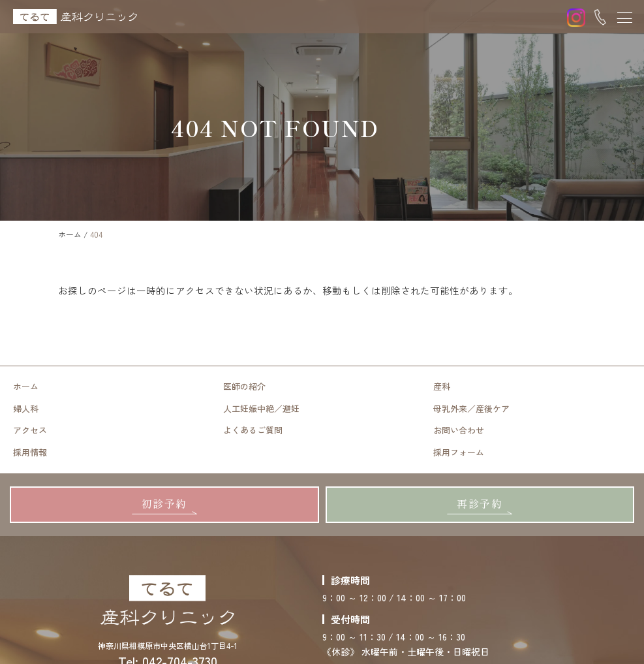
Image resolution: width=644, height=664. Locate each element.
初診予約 (164, 502)
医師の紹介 (244, 387)
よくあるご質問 (253, 430)
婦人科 (26, 408)
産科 (442, 387)
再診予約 (480, 502)
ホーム (26, 387)
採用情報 (30, 451)
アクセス (30, 430)
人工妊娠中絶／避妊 (261, 408)
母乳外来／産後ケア (471, 408)
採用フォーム (459, 451)
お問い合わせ (459, 430)
